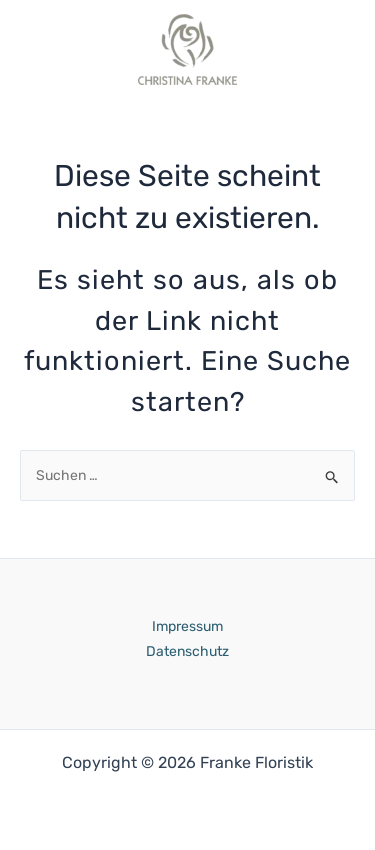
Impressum (187, 626)
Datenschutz (187, 651)
